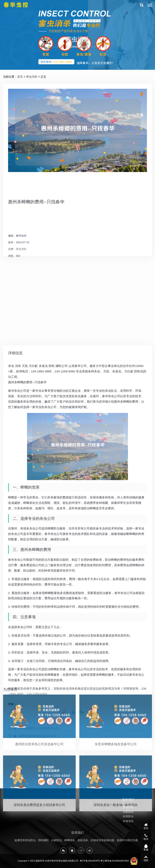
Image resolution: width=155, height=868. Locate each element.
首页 (20, 77)
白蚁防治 (128, 821)
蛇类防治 (128, 826)
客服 (146, 848)
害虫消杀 (32, 77)
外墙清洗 (128, 830)
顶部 (146, 858)
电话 (146, 837)
